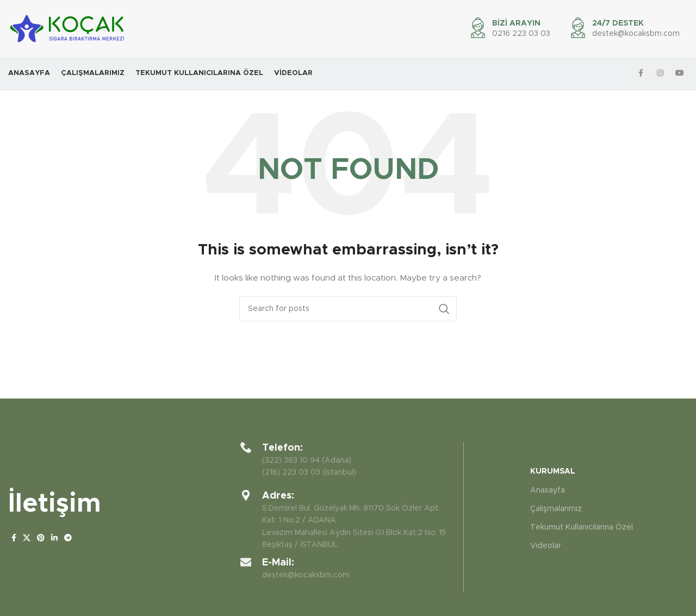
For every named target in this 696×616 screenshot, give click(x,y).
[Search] (348, 309)
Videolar (546, 546)
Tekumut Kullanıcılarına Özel (582, 527)
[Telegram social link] (68, 538)
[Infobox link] (624, 29)
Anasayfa (548, 490)
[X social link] (27, 538)
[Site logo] (67, 28)
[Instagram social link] (660, 73)
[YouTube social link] (680, 73)
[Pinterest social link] (41, 538)
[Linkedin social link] (54, 538)
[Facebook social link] (641, 73)
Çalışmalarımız (556, 509)
